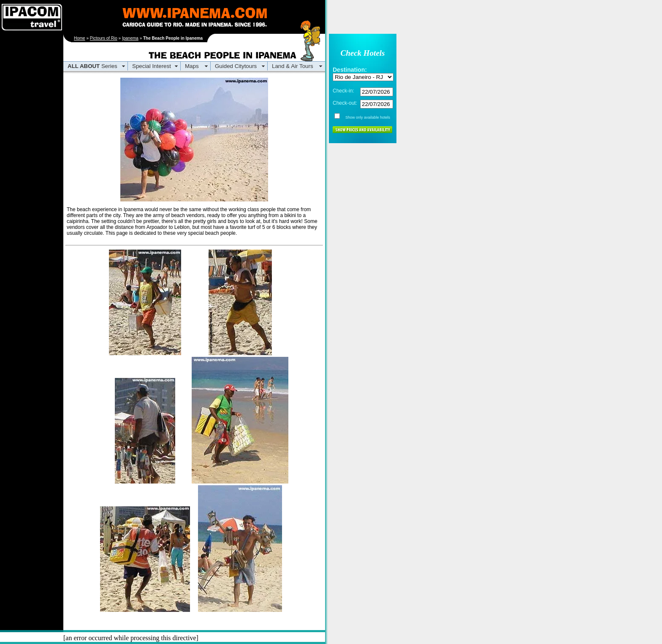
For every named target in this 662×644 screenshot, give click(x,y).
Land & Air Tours (293, 66)
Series (92, 66)
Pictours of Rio (104, 38)
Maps (192, 66)
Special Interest (152, 66)
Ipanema (130, 38)
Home (80, 38)
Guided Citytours (236, 66)
